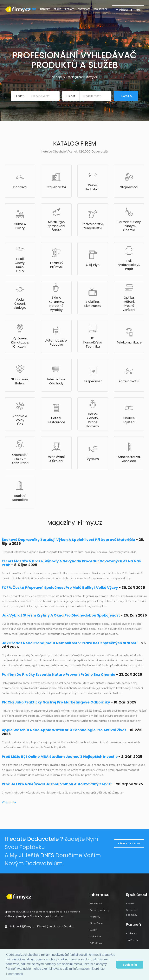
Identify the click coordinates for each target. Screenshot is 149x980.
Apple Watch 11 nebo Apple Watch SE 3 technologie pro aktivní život (64, 730)
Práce (57, 9)
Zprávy (69, 9)
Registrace (100, 9)
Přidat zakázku (129, 843)
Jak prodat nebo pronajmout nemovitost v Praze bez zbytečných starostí (70, 643)
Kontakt (130, 903)
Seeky (93, 930)
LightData (95, 936)
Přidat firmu (96, 923)
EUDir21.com (97, 943)
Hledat (126, 96)
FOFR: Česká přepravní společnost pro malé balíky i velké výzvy (60, 588)
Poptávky (84, 9)
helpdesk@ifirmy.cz (22, 926)
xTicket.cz (131, 933)
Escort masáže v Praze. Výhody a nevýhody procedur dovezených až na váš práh (71, 563)
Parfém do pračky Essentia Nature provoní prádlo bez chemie (58, 674)
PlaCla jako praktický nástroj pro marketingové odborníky (56, 702)
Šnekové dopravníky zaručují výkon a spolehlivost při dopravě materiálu (68, 540)
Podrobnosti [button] (14, 974)
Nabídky (45, 9)
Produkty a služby (100, 910)
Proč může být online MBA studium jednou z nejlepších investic (60, 757)
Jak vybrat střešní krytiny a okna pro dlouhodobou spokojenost (61, 615)
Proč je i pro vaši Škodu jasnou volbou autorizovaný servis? (57, 784)
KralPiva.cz (132, 940)
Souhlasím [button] (130, 965)
